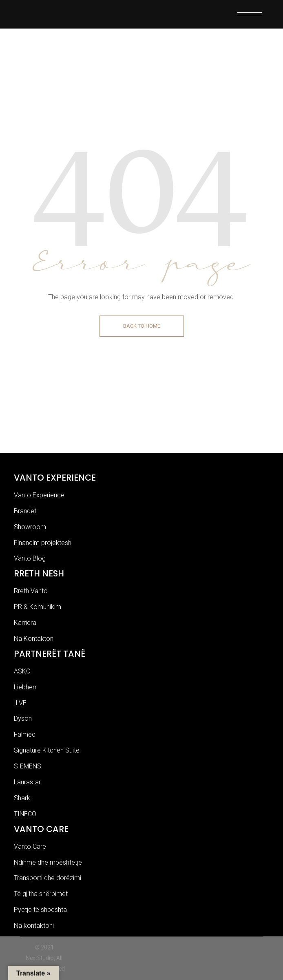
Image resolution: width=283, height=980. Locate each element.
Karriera (25, 623)
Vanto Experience (39, 495)
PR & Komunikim (38, 607)
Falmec (25, 734)
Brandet (25, 511)
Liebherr (25, 687)
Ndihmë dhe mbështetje (48, 862)
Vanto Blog (30, 558)
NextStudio (40, 958)
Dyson (23, 718)
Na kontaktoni (34, 926)
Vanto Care (30, 846)
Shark (22, 798)
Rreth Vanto (31, 591)
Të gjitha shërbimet (41, 894)
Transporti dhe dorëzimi (48, 878)
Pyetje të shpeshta (40, 910)
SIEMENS (28, 766)
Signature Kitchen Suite (47, 750)
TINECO (25, 814)
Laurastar (27, 782)
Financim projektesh (43, 543)
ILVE (20, 703)
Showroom (30, 527)
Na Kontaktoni (34, 639)
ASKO (22, 671)
